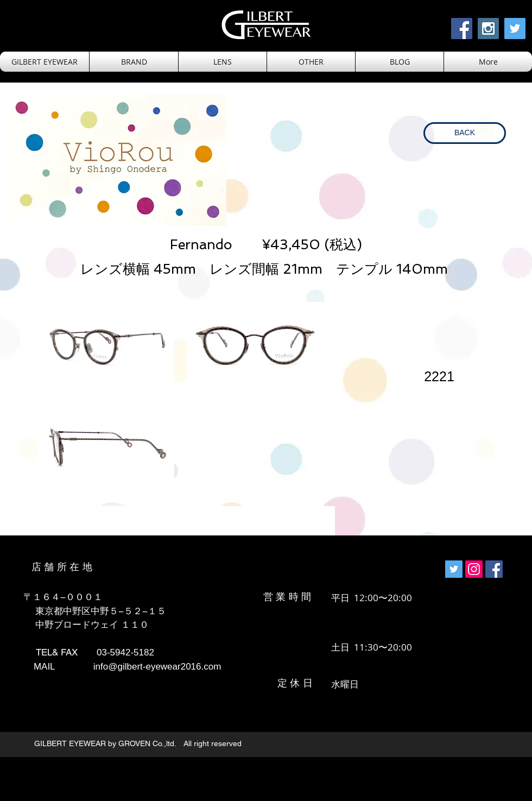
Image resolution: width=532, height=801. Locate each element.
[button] (223, 62)
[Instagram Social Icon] (488, 29)
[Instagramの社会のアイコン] (474, 569)
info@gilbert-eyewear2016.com (157, 667)
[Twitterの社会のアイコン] (454, 569)
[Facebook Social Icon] (462, 29)
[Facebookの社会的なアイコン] (494, 569)
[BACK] (465, 133)
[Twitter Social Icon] (515, 29)
